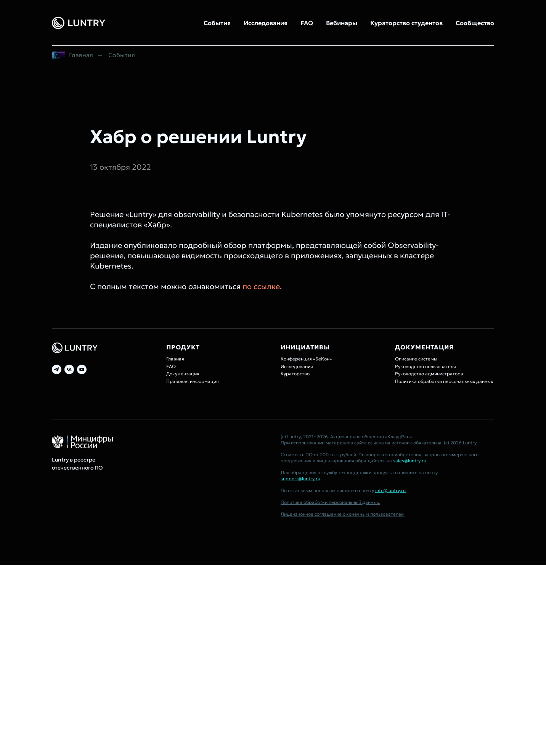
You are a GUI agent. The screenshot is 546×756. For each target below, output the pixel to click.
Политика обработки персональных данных (444, 381)
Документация (183, 374)
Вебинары (342, 23)
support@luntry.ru (300, 479)
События (217, 23)
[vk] (69, 369)
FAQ (307, 23)
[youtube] (82, 369)
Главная (72, 55)
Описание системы (416, 359)
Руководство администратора (429, 374)
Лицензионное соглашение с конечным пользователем (343, 514)
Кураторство (295, 374)
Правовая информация (193, 381)
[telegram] (57, 369)
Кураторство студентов (406, 23)
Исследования (266, 23)
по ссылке (261, 286)
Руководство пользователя (426, 366)
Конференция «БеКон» (306, 359)
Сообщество (475, 23)
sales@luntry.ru (410, 461)
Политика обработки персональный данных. (330, 502)
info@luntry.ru (390, 490)
